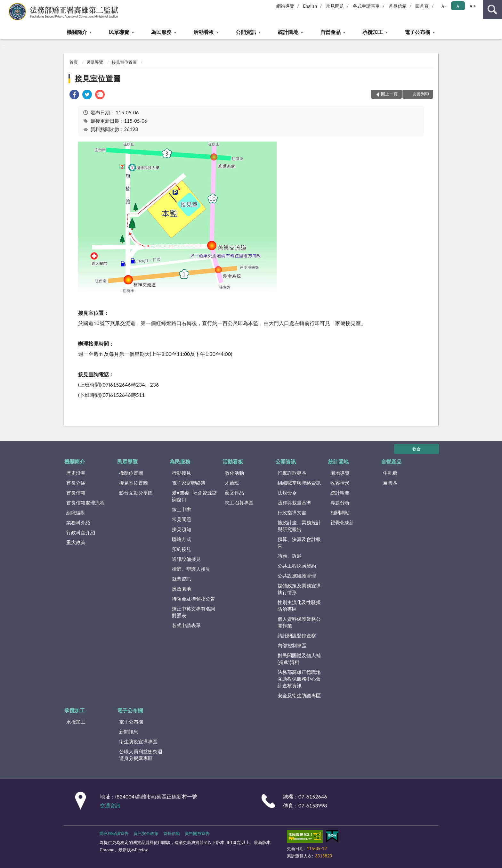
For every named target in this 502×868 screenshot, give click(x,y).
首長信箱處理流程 (85, 503)
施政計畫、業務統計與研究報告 (299, 526)
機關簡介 (77, 32)
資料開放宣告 (197, 833)
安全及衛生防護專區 (299, 695)
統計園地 (288, 32)
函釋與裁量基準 (294, 503)
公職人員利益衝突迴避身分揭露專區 (141, 755)
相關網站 (340, 512)
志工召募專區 (239, 503)
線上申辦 (182, 509)
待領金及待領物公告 (194, 599)
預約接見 (182, 549)
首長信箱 (398, 6)
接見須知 (182, 529)
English (310, 6)
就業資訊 (182, 579)
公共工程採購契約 (297, 566)
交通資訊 (110, 805)
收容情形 (340, 483)
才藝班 (232, 483)
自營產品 (330, 32)
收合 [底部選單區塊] (417, 449)
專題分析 (340, 503)
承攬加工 (373, 32)
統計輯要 (340, 493)
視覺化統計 (342, 522)
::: (5, 5)
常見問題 (335, 6)
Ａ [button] (458, 6)
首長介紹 (76, 483)
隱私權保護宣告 (114, 833)
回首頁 (422, 6)
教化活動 (234, 473)
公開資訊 (246, 32)
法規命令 (287, 493)
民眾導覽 (119, 32)
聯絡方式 (182, 539)
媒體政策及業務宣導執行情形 (299, 589)
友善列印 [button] (421, 94)
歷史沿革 (76, 473)
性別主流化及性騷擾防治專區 (299, 606)
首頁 (74, 62)
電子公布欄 (417, 32)
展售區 (390, 483)
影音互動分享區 (136, 493)
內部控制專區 (292, 645)
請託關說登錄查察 (297, 635)
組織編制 (76, 512)
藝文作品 (234, 493)
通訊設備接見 (186, 559)
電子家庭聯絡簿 (189, 483)
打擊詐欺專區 (292, 473)
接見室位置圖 (124, 62)
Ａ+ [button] (472, 6)
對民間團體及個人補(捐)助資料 (299, 659)
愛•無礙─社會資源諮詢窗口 (194, 496)
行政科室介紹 (81, 532)
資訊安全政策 (146, 833)
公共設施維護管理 (297, 576)
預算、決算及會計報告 (299, 542)
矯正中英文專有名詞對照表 (194, 612)
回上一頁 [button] (389, 94)
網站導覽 (285, 6)
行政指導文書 (292, 512)
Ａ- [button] (444, 6)
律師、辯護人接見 (191, 569)
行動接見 (182, 473)
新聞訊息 (129, 732)
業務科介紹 (78, 522)
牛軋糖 (390, 473)
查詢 (492, 10)
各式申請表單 (366, 6)
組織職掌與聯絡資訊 (299, 483)
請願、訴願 (290, 556)
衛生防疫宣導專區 (138, 741)
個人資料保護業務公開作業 (299, 622)
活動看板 (204, 32)
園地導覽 (340, 473)
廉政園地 (182, 589)
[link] (74, 95)
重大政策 (76, 542)
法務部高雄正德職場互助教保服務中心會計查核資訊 (299, 679)
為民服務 (161, 32)
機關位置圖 (131, 473)
